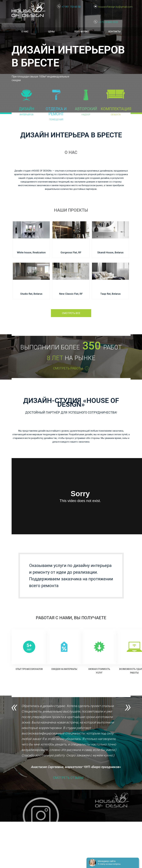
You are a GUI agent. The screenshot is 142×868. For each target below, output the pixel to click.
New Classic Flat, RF (71, 294)
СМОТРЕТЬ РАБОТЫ (68, 368)
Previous (15, 708)
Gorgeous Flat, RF (71, 252)
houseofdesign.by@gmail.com (114, 7)
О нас (25, 32)
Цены (51, 32)
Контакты (115, 32)
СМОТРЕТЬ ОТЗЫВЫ (68, 778)
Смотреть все (71, 313)
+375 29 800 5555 (108, 22)
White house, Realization (31, 252)
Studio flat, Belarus (31, 294)
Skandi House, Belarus (110, 252)
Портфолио (82, 32)
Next (128, 708)
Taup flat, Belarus (110, 294)
